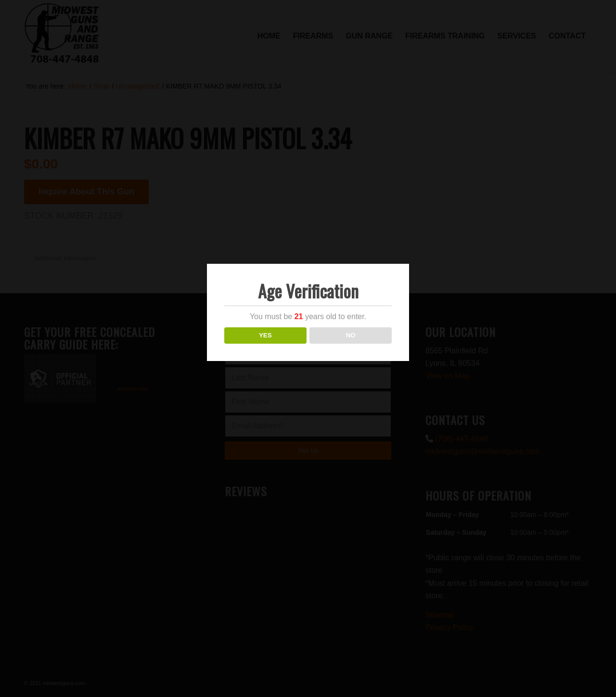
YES (265, 335)
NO (351, 335)
